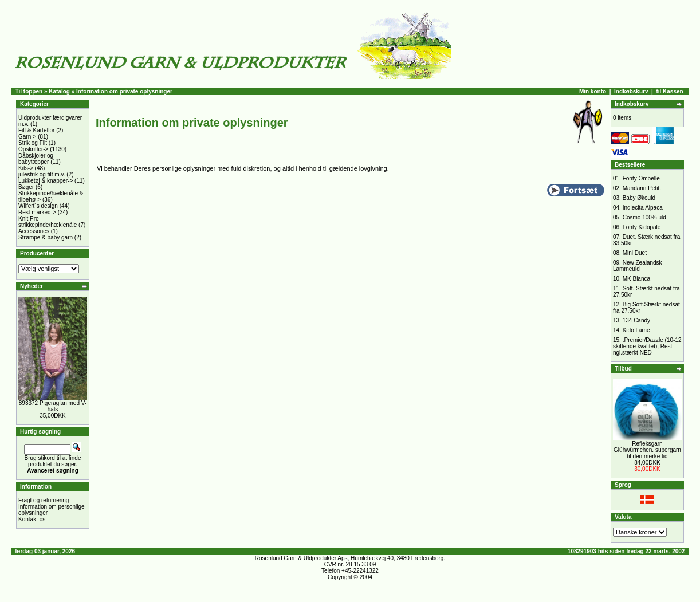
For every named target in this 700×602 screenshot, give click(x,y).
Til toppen (29, 91)
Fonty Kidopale (642, 227)
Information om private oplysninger (124, 91)
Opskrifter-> (34, 149)
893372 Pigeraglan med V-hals (53, 406)
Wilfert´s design (38, 206)
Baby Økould (639, 198)
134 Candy (636, 320)
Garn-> (27, 137)
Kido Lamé (636, 330)
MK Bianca (636, 279)
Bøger (26, 187)
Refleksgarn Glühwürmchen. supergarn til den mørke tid (647, 450)
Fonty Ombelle (641, 178)
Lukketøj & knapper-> (46, 181)
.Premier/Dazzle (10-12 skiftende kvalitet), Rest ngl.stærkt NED (647, 346)
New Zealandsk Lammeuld (638, 266)
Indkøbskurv (631, 91)
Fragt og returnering (44, 500)
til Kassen (669, 91)
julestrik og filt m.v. (42, 174)
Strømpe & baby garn (46, 237)
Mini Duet (635, 253)
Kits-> (26, 168)
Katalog (59, 91)
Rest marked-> (37, 212)
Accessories (34, 231)
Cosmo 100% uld (644, 217)
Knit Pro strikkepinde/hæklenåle (48, 222)
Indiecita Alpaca (643, 208)
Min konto (593, 91)
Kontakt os (32, 519)
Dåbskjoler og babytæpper (36, 159)
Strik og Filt (33, 143)
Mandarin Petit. (642, 188)
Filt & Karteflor (36, 130)
